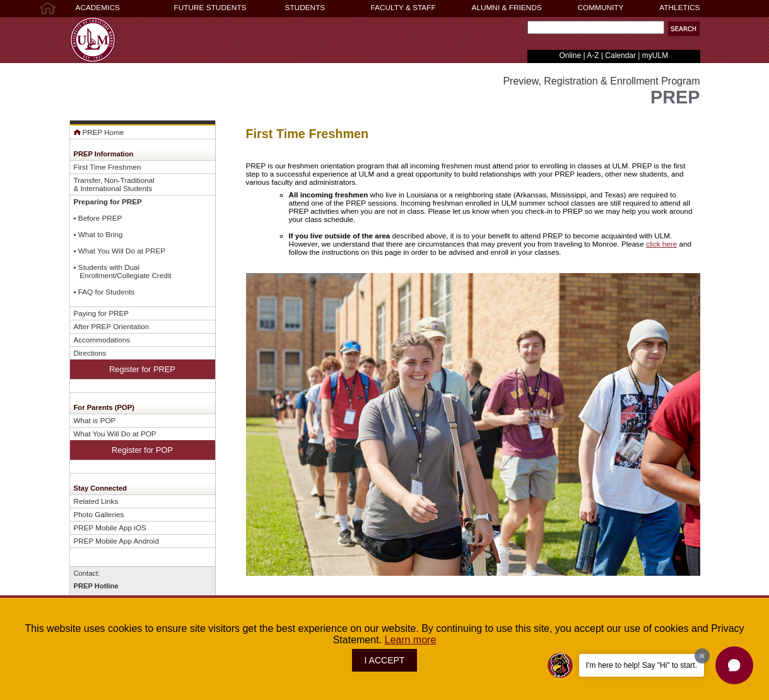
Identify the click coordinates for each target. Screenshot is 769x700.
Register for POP (142, 450)
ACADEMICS (98, 8)
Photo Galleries (99, 514)
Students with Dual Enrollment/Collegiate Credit (123, 271)
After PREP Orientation (112, 326)
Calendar (620, 55)
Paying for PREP (102, 313)
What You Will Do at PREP (122, 251)
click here (661, 244)
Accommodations (102, 340)
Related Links (96, 501)
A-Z (593, 55)
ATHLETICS (679, 8)
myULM (655, 55)
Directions (90, 353)
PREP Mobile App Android (116, 541)
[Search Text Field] (596, 27)
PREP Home (99, 132)
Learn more (411, 640)
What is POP (95, 420)
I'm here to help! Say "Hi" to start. (642, 665)
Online (570, 55)
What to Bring (101, 234)
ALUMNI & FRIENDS (507, 8)
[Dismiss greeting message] (702, 656)
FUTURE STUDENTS (210, 8)
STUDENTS (305, 8)
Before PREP (100, 218)
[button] (684, 29)
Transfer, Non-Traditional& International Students (114, 184)
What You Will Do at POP (115, 434)
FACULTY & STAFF (403, 8)
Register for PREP (142, 369)
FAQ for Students (107, 292)
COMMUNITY (601, 8)
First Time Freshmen (108, 167)
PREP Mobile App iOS (110, 528)
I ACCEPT (385, 660)
